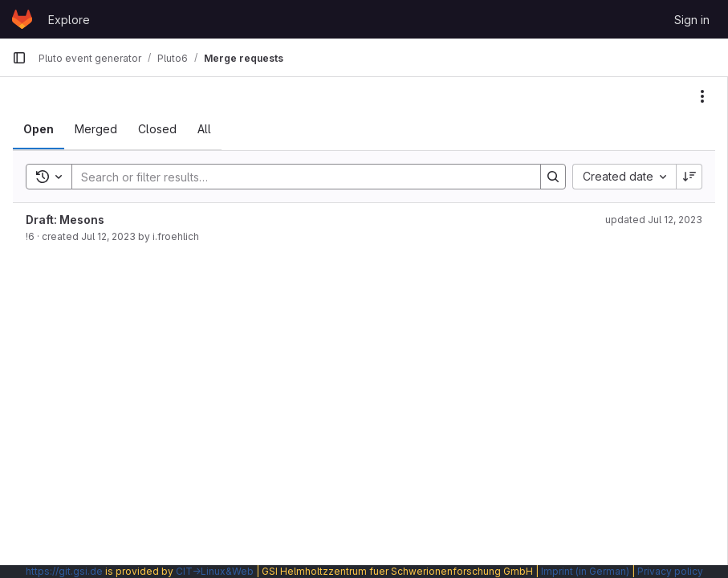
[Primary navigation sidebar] (19, 58)
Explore (69, 20)
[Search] (298, 177)
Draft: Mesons (65, 220)
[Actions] (702, 96)
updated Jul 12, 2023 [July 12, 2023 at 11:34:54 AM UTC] (654, 220)
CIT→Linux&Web (215, 571)
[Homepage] (22, 19)
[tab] (39, 129)
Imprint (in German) (585, 571)
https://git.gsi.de (64, 571)
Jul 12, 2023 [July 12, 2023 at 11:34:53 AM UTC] (108, 236)
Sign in (692, 20)
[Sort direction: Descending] (689, 177)
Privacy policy (670, 571)
